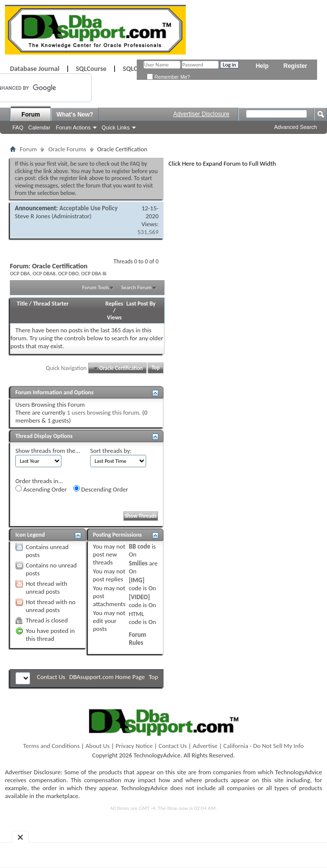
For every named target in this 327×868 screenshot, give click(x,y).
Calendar (39, 127)
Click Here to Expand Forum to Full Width (222, 163)
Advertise (205, 746)
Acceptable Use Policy (89, 208)
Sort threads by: (111, 451)
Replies (114, 304)
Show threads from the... (48, 451)
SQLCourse (91, 69)
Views (114, 317)
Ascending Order (41, 489)
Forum (30, 115)
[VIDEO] (139, 597)
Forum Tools (96, 287)
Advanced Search (296, 127)
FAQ (18, 127)
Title (22, 304)
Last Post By (141, 304)
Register (295, 66)
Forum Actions (73, 127)
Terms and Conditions (52, 746)
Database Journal (35, 69)
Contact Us (51, 677)
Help (262, 66)
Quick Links (116, 127)
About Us (98, 746)
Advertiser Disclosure (201, 114)
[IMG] (137, 580)
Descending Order (101, 489)
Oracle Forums (67, 149)
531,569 (148, 232)
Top (156, 368)
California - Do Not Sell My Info (264, 746)
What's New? (75, 115)
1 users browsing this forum (103, 412)
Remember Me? (168, 77)
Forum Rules (137, 639)
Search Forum (137, 287)
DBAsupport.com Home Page (107, 677)
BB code (139, 546)
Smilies (138, 563)
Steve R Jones (32, 216)
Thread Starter (51, 304)
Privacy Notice (134, 746)
